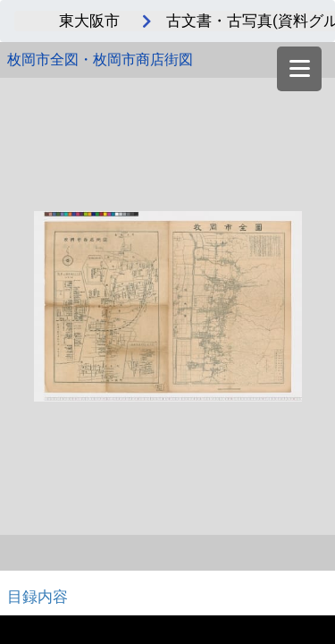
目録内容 (38, 597)
